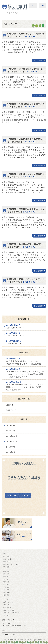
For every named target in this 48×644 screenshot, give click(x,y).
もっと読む (38, 60)
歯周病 (6, 577)
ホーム (6, 554)
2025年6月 (11, 452)
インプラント (8, 584)
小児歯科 (7, 590)
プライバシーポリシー (11, 613)
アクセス (7, 599)
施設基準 (7, 615)
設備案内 (7, 562)
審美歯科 (7, 582)
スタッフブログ (9, 610)
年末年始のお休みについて (18, 342)
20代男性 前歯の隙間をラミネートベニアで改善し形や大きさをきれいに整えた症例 (25, 361)
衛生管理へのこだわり (11, 564)
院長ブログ (11, 410)
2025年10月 (12, 441)
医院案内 (7, 556)
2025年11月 (12, 436)
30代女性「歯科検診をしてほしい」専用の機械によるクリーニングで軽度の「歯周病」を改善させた (25, 386)
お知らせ (10, 405)
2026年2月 (11, 425)
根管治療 (7, 595)
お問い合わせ (8, 602)
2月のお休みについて (16, 334)
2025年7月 (11, 447)
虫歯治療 (7, 574)
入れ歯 (6, 579)
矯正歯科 (7, 592)
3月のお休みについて (16, 326)
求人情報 (7, 567)
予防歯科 (7, 587)
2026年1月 (11, 431)
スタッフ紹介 (8, 559)
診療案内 (7, 571)
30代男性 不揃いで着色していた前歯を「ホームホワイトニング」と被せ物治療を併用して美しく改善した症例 (25, 373)
